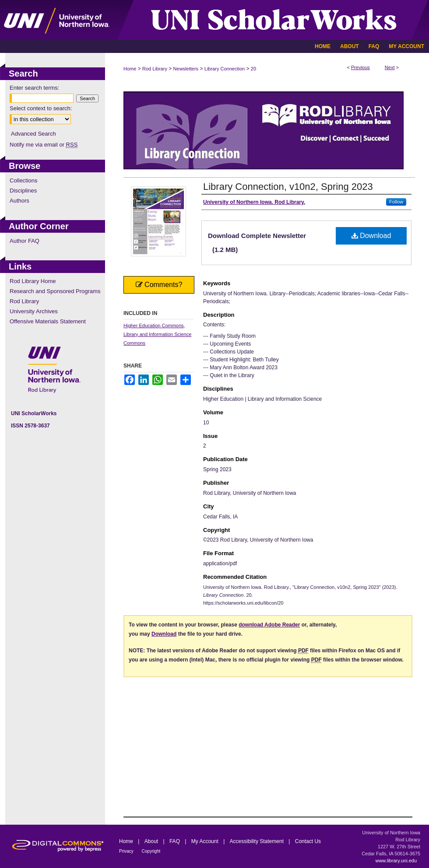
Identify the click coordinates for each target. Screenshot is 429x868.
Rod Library (155, 69)
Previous (360, 67)
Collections (24, 180)
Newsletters (186, 69)
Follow (396, 202)
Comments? (159, 285)
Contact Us (308, 841)
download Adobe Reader (269, 625)
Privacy (127, 851)
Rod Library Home (33, 281)
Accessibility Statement (258, 841)
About (152, 841)
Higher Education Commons (154, 325)
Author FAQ (25, 241)
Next (390, 67)
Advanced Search (33, 134)
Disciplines (23, 191)
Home (130, 69)
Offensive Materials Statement (48, 321)
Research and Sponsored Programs (55, 291)
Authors (19, 201)
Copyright (151, 851)
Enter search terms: (34, 88)
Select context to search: (41, 108)
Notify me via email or (44, 145)
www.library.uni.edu (396, 861)
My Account (206, 841)
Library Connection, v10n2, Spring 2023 (288, 187)
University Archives (34, 311)
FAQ (175, 841)
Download (371, 236)
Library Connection (225, 69)
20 (253, 69)
